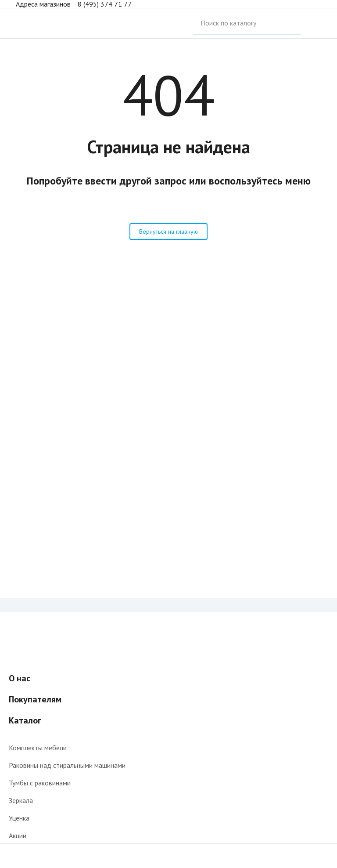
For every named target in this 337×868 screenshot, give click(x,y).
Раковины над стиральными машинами (67, 765)
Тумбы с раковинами (40, 783)
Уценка (19, 818)
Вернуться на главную (168, 231)
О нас (20, 678)
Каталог (25, 720)
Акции (18, 835)
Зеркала (21, 800)
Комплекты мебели (38, 748)
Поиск (313, 23)
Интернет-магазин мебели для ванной (37, 23)
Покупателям (35, 699)
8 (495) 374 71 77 (105, 4)
